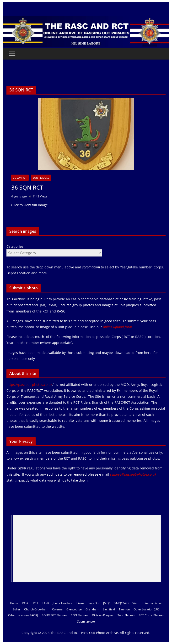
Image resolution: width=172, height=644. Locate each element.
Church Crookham (36, 609)
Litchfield (109, 609)
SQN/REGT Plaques (54, 615)
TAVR (46, 603)
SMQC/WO (121, 603)
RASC (26, 603)
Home (14, 603)
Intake (80, 603)
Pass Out (94, 603)
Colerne (57, 609)
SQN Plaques (41, 178)
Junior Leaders (62, 603)
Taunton (124, 609)
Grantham (92, 609)
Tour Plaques (126, 615)
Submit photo (86, 621)
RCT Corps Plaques (151, 615)
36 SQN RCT (20, 178)
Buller (16, 609)
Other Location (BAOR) (23, 615)
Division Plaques (103, 615)
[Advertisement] (87, 548)
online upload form (117, 327)
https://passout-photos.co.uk (29, 385)
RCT (36, 603)
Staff (135, 603)
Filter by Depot (152, 603)
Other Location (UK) (147, 609)
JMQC (107, 603)
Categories (15, 246)
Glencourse (74, 609)
